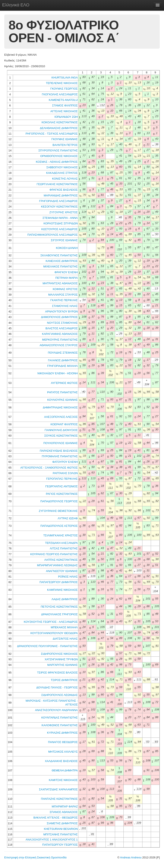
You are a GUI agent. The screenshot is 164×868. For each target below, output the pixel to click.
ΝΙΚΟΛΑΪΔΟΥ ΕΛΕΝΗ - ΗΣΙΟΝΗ (58, 373)
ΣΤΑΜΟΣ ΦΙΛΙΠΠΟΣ (65, 105)
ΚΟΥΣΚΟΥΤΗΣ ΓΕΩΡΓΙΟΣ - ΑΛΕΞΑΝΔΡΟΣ (51, 622)
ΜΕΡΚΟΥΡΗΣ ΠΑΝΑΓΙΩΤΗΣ (60, 340)
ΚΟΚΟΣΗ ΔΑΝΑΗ (67, 248)
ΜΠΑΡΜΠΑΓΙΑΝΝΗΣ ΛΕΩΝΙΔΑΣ (57, 565)
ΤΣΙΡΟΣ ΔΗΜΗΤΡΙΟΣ (64, 680)
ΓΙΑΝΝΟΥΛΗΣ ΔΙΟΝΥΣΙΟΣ (61, 430)
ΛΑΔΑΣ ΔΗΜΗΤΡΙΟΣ (65, 599)
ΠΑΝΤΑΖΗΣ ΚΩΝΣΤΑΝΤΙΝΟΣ (59, 799)
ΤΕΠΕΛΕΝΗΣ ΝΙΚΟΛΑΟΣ (62, 83)
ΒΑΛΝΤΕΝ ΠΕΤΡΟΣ (65, 145)
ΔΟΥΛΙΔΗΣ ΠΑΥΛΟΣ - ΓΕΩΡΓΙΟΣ (57, 687)
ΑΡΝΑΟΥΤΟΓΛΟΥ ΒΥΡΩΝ (61, 311)
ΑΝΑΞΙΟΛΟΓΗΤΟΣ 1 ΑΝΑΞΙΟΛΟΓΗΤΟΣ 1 (52, 840)
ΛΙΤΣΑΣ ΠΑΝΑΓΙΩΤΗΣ (64, 548)
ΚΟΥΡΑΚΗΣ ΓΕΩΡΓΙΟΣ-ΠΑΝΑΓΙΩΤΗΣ (54, 554)
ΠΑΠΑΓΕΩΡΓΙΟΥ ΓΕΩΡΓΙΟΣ (60, 845)
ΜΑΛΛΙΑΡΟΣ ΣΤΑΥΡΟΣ (63, 295)
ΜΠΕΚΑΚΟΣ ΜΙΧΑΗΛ (64, 627)
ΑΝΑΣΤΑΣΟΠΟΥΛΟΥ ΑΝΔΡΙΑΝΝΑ (56, 710)
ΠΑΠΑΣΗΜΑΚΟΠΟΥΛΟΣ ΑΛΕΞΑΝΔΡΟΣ (53, 235)
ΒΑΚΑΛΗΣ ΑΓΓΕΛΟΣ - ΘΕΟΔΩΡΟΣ (56, 818)
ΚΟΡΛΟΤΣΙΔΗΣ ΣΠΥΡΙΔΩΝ (61, 223)
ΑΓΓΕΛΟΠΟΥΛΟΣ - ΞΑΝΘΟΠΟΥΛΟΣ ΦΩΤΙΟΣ (49, 468)
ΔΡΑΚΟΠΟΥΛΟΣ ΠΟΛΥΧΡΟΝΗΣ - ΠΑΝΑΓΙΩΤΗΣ (47, 646)
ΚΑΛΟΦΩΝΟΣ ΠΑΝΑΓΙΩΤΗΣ (60, 725)
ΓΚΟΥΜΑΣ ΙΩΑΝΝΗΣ (65, 139)
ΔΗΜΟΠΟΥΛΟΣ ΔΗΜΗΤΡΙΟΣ (59, 317)
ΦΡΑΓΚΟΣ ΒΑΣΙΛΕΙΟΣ (64, 190)
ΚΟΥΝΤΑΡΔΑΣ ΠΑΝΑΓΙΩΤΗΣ (59, 718)
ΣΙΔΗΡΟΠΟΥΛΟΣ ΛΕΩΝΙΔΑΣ (60, 695)
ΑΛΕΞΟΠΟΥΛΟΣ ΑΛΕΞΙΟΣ (61, 417)
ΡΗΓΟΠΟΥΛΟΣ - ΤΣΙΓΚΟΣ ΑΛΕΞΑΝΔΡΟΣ (52, 134)
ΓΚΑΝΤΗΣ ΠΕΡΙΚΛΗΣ (64, 300)
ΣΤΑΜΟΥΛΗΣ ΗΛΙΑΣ (65, 306)
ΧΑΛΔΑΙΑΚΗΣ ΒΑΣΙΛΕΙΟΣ (61, 761)
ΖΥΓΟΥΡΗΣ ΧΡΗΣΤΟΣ (63, 212)
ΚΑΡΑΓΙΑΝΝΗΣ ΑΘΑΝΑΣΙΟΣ (60, 334)
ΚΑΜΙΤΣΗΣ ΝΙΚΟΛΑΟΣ (63, 780)
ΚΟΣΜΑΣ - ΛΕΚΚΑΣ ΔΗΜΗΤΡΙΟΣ (57, 162)
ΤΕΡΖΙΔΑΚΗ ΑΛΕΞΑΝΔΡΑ (61, 543)
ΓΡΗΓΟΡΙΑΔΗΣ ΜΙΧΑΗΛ (62, 366)
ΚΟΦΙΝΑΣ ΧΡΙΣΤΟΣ (65, 289)
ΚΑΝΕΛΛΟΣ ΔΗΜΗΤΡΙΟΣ (62, 261)
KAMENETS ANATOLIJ (63, 100)
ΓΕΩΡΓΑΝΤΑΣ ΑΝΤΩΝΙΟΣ (61, 486)
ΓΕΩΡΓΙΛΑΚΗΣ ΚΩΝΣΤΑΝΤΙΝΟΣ (57, 184)
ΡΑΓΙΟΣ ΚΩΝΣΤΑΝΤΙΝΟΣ (62, 494)
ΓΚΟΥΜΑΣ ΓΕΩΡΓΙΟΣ (64, 89)
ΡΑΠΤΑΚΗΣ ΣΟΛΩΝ (65, 473)
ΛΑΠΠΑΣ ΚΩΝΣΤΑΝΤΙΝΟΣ (61, 560)
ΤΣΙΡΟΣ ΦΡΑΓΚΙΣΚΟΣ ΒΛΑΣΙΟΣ (57, 673)
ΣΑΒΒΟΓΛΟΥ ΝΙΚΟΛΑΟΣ (62, 167)
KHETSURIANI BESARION (61, 829)
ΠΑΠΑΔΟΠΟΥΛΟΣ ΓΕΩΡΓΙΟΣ (59, 501)
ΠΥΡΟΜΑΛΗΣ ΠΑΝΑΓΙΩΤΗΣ (60, 456)
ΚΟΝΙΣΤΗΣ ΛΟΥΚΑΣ (65, 179)
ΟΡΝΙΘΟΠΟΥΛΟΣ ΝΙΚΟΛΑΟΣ (59, 156)
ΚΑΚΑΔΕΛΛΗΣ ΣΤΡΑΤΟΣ (62, 173)
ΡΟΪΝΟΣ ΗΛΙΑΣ (68, 577)
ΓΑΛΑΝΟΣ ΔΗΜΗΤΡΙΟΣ (63, 360)
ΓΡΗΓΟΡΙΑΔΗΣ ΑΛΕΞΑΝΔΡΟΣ (58, 201)
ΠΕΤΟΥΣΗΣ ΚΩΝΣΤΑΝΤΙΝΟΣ (59, 607)
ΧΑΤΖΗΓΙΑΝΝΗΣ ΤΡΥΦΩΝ (61, 659)
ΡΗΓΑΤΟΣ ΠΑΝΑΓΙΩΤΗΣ (62, 392)
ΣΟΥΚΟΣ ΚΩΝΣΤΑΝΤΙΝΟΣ (61, 436)
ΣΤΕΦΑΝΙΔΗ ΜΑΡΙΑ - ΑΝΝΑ (60, 218)
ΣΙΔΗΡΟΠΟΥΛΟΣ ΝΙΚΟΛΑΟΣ (59, 654)
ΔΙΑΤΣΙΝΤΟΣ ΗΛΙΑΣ (65, 639)
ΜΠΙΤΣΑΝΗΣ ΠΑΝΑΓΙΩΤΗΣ (61, 834)
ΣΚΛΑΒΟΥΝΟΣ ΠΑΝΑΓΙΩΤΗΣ (59, 255)
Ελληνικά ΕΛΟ (16, 5)
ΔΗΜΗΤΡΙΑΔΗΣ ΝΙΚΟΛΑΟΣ (60, 407)
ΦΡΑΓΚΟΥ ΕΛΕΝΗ (66, 272)
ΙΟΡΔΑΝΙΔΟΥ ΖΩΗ (66, 117)
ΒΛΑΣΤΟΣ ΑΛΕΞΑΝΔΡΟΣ (62, 328)
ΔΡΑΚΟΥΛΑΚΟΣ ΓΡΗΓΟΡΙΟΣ (59, 614)
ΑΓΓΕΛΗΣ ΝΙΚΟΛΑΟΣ (64, 111)
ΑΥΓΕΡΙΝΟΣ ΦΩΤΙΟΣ (64, 383)
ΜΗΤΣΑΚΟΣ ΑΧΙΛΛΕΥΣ (63, 752)
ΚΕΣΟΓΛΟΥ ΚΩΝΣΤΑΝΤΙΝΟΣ (59, 207)
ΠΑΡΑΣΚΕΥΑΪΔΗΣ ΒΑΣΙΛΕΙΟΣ (59, 451)
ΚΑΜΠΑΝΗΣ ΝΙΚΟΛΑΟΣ (62, 590)
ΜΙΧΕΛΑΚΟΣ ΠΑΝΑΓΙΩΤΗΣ (61, 266)
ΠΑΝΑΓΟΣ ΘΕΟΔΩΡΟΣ (63, 742)
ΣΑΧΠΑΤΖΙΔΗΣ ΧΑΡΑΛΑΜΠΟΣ (58, 789)
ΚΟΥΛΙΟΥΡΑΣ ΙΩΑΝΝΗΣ (62, 400)
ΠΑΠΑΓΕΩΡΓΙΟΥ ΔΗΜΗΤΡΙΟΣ (59, 582)
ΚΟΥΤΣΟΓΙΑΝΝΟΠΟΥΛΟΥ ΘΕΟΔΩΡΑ (54, 633)
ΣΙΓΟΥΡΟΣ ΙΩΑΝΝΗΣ (64, 240)
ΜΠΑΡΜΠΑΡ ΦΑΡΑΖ (65, 806)
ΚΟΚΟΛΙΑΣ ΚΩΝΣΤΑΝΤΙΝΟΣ (60, 122)
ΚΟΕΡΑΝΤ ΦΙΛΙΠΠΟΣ (64, 424)
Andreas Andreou (131, 857)
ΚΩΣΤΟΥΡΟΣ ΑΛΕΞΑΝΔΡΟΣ (60, 229)
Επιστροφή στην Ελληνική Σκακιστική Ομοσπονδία (35, 857)
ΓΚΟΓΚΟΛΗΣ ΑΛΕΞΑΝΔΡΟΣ (60, 94)
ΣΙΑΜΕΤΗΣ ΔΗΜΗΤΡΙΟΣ (62, 823)
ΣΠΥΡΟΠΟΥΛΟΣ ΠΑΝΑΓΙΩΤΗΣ (58, 150)
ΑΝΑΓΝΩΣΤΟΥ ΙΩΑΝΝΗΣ (62, 571)
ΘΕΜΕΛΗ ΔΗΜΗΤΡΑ (65, 770)
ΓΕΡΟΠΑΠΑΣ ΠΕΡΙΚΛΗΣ (62, 479)
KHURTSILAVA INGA (65, 78)
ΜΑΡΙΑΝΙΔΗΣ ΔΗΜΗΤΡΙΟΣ (61, 195)
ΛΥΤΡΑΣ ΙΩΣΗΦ (68, 518)
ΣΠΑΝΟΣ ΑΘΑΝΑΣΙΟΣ (64, 812)
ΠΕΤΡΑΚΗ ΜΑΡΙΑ (67, 278)
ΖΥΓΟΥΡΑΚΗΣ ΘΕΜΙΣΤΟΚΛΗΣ (58, 511)
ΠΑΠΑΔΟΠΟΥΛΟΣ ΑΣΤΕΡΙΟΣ (59, 526)
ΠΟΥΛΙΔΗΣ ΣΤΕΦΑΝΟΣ (63, 353)
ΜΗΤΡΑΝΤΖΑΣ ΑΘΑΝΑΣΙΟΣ (60, 283)
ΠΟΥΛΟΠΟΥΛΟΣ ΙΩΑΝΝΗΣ (60, 443)
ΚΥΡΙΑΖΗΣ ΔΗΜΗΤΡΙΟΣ (62, 733)
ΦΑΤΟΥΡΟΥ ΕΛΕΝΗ (65, 462)
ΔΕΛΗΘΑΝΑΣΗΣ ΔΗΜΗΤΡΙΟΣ (59, 128)
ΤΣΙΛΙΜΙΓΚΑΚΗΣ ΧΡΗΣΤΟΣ (61, 535)
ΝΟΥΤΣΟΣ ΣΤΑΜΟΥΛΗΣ (62, 323)
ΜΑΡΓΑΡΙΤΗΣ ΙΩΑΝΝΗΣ (63, 665)
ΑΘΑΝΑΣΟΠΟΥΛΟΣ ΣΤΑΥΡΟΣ (59, 345)
